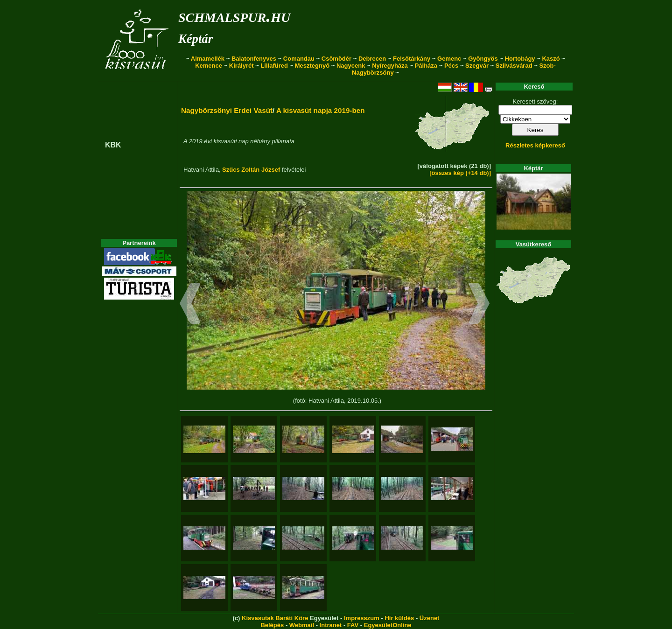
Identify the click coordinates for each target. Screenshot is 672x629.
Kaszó (551, 59)
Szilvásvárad (514, 66)
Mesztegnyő (312, 66)
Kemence (209, 66)
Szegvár (477, 66)
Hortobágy (520, 59)
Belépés (272, 625)
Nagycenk (351, 66)
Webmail (302, 625)
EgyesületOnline (388, 625)
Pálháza (426, 66)
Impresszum (362, 618)
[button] (190, 305)
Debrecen (372, 59)
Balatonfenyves (254, 59)
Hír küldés (399, 618)
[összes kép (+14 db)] (460, 173)
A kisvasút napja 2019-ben (321, 110)
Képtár (196, 39)
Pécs (451, 66)
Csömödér (336, 59)
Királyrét (241, 66)
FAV (353, 625)
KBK (113, 145)
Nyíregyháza (390, 66)
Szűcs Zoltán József (251, 170)
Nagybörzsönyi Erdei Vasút (227, 110)
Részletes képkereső (535, 145)
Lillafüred (274, 66)
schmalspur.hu (234, 16)
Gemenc (449, 59)
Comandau (299, 59)
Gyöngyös (483, 59)
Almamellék (208, 59)
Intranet (331, 625)
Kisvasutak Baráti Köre (275, 618)
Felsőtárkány (412, 59)
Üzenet (430, 618)
